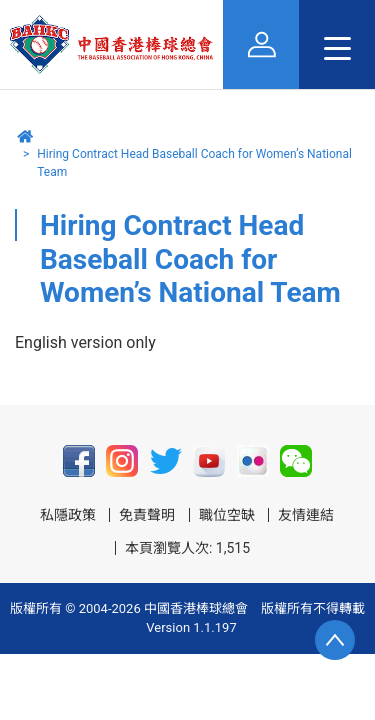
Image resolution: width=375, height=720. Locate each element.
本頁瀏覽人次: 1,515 (187, 548)
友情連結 (306, 515)
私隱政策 (68, 515)
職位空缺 (227, 515)
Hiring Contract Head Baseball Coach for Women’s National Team (194, 163)
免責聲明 (147, 515)
